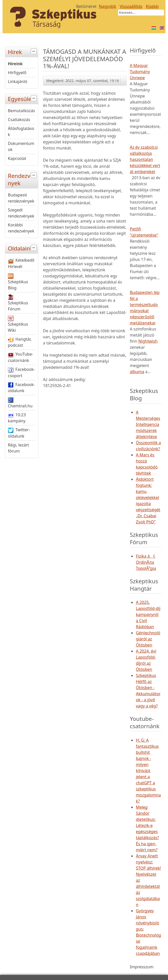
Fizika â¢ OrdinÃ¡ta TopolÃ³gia (146, 562)
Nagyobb (108, 6)
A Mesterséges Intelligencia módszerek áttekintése (148, 424)
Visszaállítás (131, 6)
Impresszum (142, 967)
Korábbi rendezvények (21, 228)
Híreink (15, 64)
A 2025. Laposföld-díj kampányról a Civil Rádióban (148, 614)
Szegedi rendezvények (21, 213)
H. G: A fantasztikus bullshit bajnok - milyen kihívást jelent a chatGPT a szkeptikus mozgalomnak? (148, 771)
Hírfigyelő (17, 73)
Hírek (23, 51)
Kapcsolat (17, 158)
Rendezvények (23, 179)
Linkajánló (18, 81)
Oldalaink (23, 248)
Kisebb (152, 6)
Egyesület (23, 98)
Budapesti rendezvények (21, 198)
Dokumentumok (21, 146)
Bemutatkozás (21, 111)
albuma (137, 372)
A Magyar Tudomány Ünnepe (140, 72)
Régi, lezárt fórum (18, 448)
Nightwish (148, 341)
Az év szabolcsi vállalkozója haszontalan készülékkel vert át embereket (145, 159)
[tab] (34, 51)
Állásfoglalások (21, 131)
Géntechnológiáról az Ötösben (148, 639)
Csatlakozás (19, 120)
